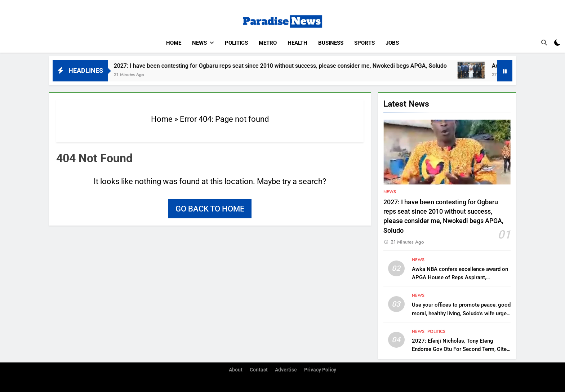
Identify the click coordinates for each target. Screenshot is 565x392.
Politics (236, 43)
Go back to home (210, 209)
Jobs (392, 43)
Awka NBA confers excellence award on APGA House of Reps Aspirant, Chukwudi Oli (460, 277)
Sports (364, 43)
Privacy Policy (320, 370)
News (199, 43)
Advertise (286, 370)
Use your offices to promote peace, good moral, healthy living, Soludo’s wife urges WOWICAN (461, 313)
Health (297, 43)
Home (174, 43)
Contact (259, 370)
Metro (268, 43)
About (236, 370)
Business (331, 43)
